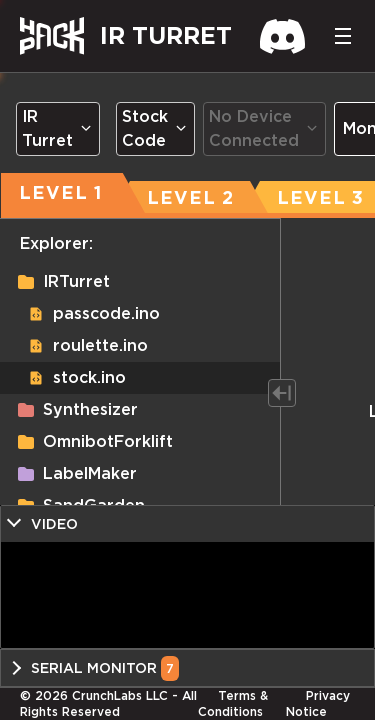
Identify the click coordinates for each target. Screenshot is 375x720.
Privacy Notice (318, 703)
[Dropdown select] (58, 129)
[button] (140, 282)
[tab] (190, 193)
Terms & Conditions (233, 703)
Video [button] (54, 524)
